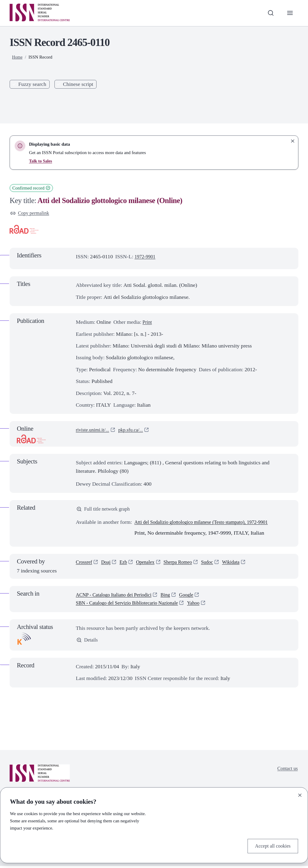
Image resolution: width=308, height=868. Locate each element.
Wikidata (241, 565)
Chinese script (78, 84)
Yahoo (205, 605)
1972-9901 (146, 257)
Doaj (108, 565)
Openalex (150, 565)
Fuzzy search (32, 84)
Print (148, 323)
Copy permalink (31, 214)
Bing (174, 597)
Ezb (126, 565)
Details (88, 642)
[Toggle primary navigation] (290, 13)
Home (18, 57)
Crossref (85, 565)
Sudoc (216, 565)
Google (196, 597)
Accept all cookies (271, 845)
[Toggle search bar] (269, 13)
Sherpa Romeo (185, 565)
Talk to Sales (41, 161)
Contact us (286, 771)
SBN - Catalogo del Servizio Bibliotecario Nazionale (132, 605)
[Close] (300, 794)
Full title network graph (105, 511)
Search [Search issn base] (137, 99)
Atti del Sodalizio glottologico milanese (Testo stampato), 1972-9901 (208, 524)
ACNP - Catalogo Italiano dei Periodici (118, 597)
